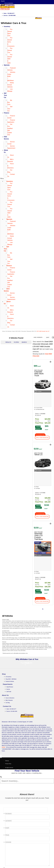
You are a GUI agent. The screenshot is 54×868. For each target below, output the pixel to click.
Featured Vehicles (11, 69)
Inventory (7, 26)
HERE (3, 747)
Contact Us (11, 175)
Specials (7, 65)
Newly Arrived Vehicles (11, 85)
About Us (6, 151)
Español (3, 1)
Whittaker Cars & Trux (14, 23)
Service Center (11, 143)
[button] (5, 9)
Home (4, 331)
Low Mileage (10, 90)
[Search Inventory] (27, 781)
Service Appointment (11, 147)
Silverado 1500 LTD (31, 331)
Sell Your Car (5, 95)
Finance (6, 113)
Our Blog (10, 171)
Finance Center (11, 117)
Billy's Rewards (10, 160)
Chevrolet (24, 331)
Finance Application (11, 121)
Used (13, 331)
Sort (48, 337)
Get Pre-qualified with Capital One (10, 129)
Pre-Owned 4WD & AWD (10, 59)
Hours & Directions (11, 166)
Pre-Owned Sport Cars (10, 32)
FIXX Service (6, 138)
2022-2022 (18, 331)
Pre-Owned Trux (10, 50)
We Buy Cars (10, 102)
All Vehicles (8, 331)
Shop (4, 674)
